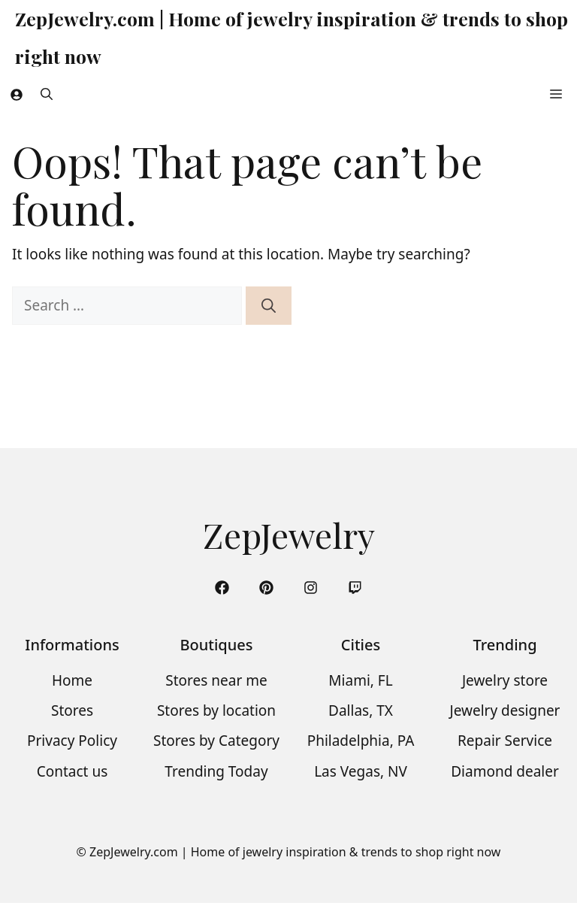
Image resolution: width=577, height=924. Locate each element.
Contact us (73, 771)
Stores (72, 710)
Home (72, 680)
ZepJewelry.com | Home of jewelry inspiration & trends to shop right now (292, 37)
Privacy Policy (72, 741)
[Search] (269, 306)
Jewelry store (505, 680)
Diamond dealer (505, 771)
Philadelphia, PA (361, 741)
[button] (47, 94)
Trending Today (216, 771)
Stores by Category (216, 741)
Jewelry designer (505, 710)
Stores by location (216, 710)
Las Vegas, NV (361, 771)
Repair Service (505, 741)
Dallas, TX (361, 710)
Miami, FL (360, 680)
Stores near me (216, 680)
